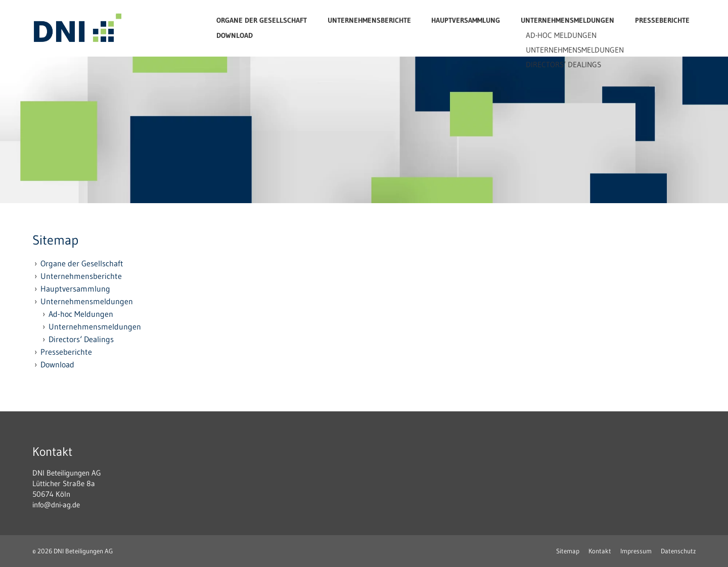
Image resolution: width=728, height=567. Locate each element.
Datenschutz (678, 551)
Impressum (636, 551)
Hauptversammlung (466, 20)
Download (235, 36)
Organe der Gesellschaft (262, 20)
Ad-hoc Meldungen (81, 314)
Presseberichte (662, 20)
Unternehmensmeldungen (567, 20)
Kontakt (600, 551)
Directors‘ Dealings (81, 339)
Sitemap (568, 551)
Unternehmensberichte (369, 20)
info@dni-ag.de (56, 505)
